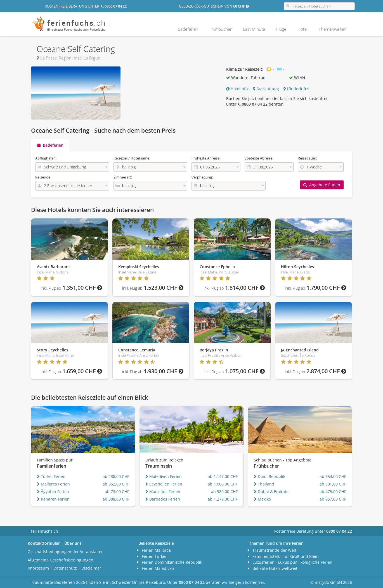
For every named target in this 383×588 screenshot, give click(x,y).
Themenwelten (333, 29)
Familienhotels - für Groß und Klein (286, 556)
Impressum (38, 568)
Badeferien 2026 (70, 582)
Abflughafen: (46, 158)
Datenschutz (65, 568)
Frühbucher (221, 29)
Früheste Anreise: (206, 158)
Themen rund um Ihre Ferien (276, 543)
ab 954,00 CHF (333, 476)
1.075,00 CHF (234, 371)
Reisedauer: (307, 158)
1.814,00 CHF (234, 288)
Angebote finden (322, 185)
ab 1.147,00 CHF (223, 476)
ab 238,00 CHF (116, 476)
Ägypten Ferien (53, 491)
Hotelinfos (238, 89)
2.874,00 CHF (315, 371)
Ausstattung (266, 89)
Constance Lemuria (137, 350)
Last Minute (254, 29)
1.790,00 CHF (315, 288)
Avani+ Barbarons (54, 267)
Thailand (264, 484)
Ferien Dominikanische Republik (172, 562)
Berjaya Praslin (214, 350)
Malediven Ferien (164, 476)
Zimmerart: (123, 177)
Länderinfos (296, 89)
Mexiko (262, 499)
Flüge (281, 29)
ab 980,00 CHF (224, 491)
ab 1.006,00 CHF (223, 484)
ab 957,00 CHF (333, 499)
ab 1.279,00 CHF (223, 499)
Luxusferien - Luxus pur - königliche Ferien (292, 562)
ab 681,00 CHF (333, 484)
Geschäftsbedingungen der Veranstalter (65, 552)
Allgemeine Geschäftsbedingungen (61, 560)
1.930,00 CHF (153, 371)
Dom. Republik (269, 476)
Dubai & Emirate (271, 491)
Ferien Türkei (154, 556)
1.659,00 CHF (71, 371)
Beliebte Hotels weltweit (275, 568)
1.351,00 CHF (71, 288)
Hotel (302, 29)
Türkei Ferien (51, 476)
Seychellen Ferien (164, 484)
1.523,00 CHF (153, 288)
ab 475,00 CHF (333, 491)
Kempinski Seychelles (139, 267)
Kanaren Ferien (53, 499)
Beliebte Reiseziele (156, 543)
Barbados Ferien (163, 499)
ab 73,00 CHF (117, 491)
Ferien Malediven (158, 568)
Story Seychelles (53, 350)
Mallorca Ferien (53, 484)
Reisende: (43, 177)
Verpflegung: (202, 177)
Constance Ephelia (217, 267)
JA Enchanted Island (300, 350)
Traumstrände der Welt (274, 550)
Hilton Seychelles (297, 267)
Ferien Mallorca (156, 550)
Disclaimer (91, 568)
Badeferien (188, 29)
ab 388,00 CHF (116, 499)
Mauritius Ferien (163, 491)
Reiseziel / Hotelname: (132, 158)
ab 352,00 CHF (116, 484)
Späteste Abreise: (259, 158)
